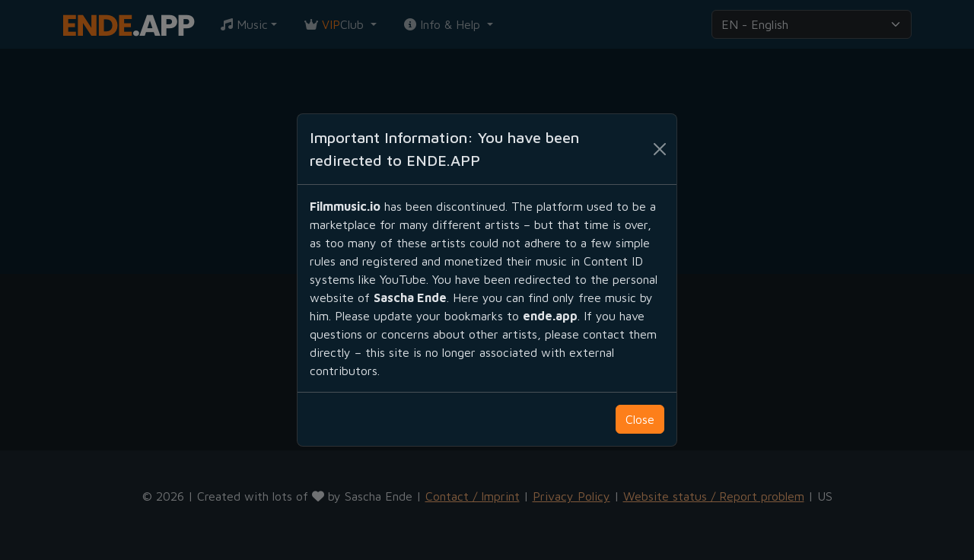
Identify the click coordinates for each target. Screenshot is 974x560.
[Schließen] (660, 149)
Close (640, 419)
